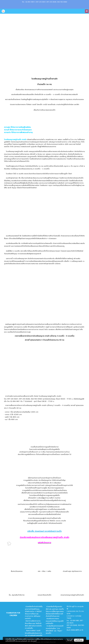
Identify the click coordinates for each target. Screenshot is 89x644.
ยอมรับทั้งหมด (79, 640)
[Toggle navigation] (87, 11)
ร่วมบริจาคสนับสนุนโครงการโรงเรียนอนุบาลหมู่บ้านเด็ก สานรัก (44, 537)
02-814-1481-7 (30, 2)
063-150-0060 (62, 2)
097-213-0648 (51, 2)
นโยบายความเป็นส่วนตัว (21, 641)
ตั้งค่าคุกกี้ (70, 640)
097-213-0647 (41, 2)
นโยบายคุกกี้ (33, 641)
